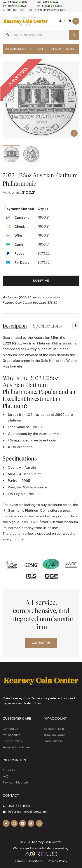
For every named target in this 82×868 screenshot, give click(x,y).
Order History (53, 741)
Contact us (10, 729)
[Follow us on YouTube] (23, 823)
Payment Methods (16, 782)
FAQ (5, 776)
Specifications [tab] (47, 326)
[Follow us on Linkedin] (39, 823)
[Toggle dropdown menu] (76, 326)
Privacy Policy (12, 741)
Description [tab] (15, 326)
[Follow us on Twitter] (31, 823)
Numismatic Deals (62, 49)
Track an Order (54, 735)
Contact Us (41, 643)
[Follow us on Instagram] (14, 823)
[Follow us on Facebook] (6, 823)
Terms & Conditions (17, 747)
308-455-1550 (15, 10)
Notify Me (41, 281)
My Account (11, 735)
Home (41, 49)
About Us (9, 770)
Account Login (54, 729)
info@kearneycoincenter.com (29, 812)
